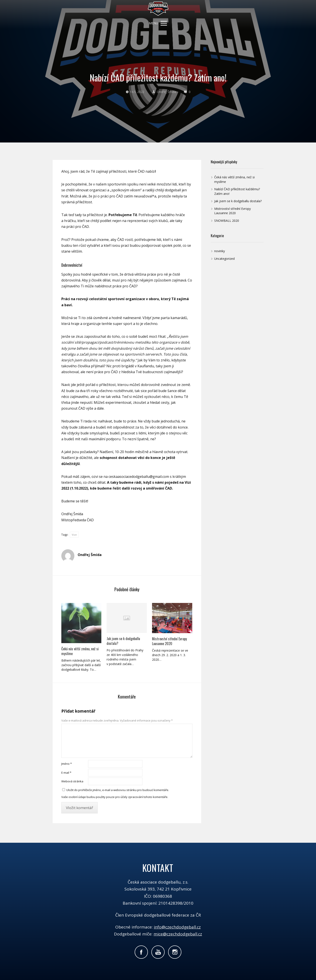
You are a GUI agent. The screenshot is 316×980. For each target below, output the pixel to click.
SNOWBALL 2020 (227, 221)
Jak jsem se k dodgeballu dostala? (123, 641)
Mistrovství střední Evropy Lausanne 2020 (169, 641)
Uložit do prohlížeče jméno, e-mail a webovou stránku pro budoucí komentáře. (118, 790)
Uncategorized (224, 259)
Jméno (67, 764)
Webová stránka (72, 781)
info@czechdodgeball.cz (177, 927)
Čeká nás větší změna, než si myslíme (80, 651)
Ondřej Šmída (164, 92)
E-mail (66, 773)
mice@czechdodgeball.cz (178, 934)
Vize (74, 535)
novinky (220, 251)
